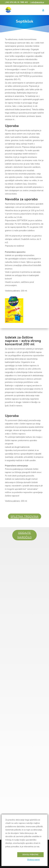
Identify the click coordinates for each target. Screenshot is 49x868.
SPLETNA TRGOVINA (25, 516)
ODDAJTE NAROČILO (24, 535)
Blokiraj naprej (33, 860)
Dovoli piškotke (30, 855)
